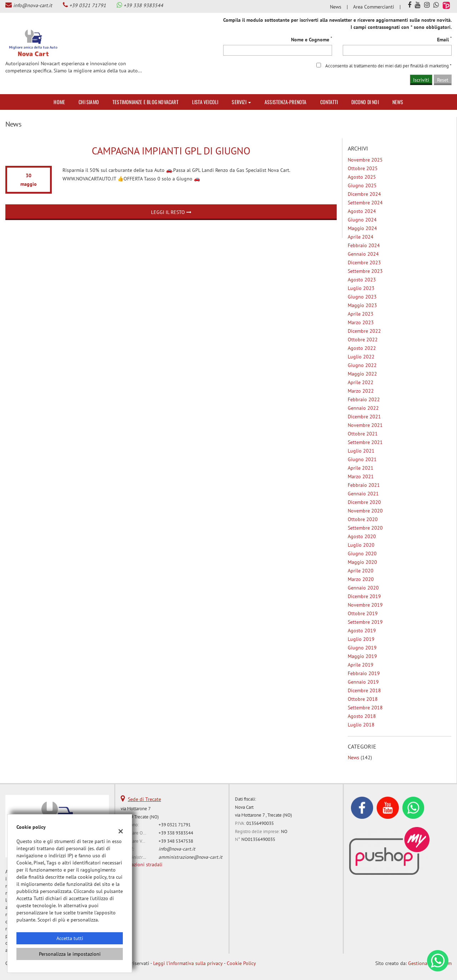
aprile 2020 (361, 571)
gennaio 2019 (363, 682)
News (336, 7)
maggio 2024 (362, 228)
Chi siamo (89, 102)
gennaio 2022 (363, 408)
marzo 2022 (361, 391)
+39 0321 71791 (88, 5)
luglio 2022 (361, 357)
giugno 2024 (362, 220)
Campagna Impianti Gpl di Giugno (171, 151)
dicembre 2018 (364, 690)
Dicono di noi (365, 102)
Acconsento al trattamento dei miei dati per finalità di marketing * (388, 66)
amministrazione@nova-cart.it (190, 857)
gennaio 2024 (363, 254)
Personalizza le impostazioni (70, 954)
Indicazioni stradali (142, 864)
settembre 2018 (365, 708)
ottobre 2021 (363, 434)
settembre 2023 (365, 271)
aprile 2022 (361, 382)
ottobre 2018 (363, 699)
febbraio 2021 (364, 485)
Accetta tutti (70, 938)
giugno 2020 (362, 553)
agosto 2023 (362, 280)
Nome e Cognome (312, 39)
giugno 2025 (362, 185)
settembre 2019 (365, 622)
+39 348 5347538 (176, 841)
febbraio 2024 (364, 245)
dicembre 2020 (364, 502)
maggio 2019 (362, 656)
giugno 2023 (362, 297)
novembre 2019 (365, 605)
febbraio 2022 (364, 399)
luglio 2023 (361, 288)
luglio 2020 (361, 545)
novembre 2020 (365, 511)
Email (444, 39)
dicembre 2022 (364, 331)
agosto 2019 (362, 631)
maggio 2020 (362, 562)
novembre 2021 (365, 425)
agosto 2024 (362, 211)
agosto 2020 (362, 536)
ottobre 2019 (363, 613)
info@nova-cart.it (33, 5)
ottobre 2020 (363, 519)
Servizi (241, 102)
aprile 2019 (361, 665)
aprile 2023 (361, 314)
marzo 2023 (361, 322)
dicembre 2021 (364, 417)
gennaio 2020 (363, 588)
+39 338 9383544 (143, 5)
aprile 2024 (361, 237)
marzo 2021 (361, 476)
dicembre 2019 (364, 596)
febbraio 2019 (364, 673)
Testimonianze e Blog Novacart (145, 102)
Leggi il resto (171, 212)
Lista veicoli (205, 102)
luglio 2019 (361, 639)
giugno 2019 (362, 648)
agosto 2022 (362, 348)
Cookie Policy (241, 963)
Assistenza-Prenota (286, 102)
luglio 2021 (361, 451)
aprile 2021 (361, 468)
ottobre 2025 (363, 168)
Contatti (329, 102)
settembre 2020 (365, 528)
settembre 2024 (365, 203)
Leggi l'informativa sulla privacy (188, 963)
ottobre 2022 (363, 340)
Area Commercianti (374, 7)
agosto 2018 (362, 716)
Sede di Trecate (144, 799)
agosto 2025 (362, 177)
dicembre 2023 (364, 262)
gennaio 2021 (363, 494)
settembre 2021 (365, 442)
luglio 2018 (361, 725)
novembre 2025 (365, 160)
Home (59, 102)
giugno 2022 (362, 365)
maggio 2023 (362, 305)
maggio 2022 (362, 374)
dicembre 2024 (364, 194)
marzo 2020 (361, 579)
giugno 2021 (362, 459)
